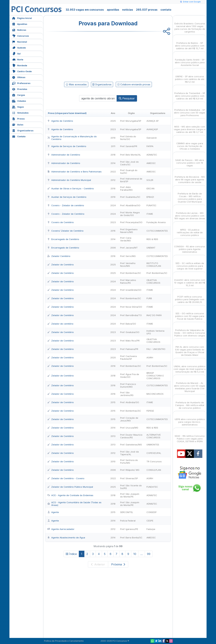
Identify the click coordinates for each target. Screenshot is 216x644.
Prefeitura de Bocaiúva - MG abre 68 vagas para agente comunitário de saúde (190, 177)
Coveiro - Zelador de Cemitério (66, 214)
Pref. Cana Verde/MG (126, 239)
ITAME (150, 214)
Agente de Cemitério (60, 121)
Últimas (19, 77)
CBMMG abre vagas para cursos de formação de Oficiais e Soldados (190, 143)
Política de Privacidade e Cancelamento (64, 641)
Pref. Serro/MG (128, 256)
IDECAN (150, 188)
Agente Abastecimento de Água (66, 538)
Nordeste (20, 65)
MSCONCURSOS (155, 394)
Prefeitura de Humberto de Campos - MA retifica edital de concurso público (190, 402)
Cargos (18, 95)
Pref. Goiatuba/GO (130, 332)
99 (149, 554)
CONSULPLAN (154, 470)
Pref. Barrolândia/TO (131, 315)
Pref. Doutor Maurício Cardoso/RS (131, 436)
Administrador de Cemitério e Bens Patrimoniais (74, 172)
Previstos (20, 89)
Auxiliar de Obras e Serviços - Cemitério (71, 188)
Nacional (19, 41)
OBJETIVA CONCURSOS (153, 281)
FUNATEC (151, 205)
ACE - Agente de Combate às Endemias (70, 495)
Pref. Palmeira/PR (129, 349)
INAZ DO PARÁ (154, 315)
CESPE (150, 521)
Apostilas (20, 24)
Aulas (18, 124)
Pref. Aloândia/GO (130, 402)
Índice (71, 554)
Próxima (118, 564)
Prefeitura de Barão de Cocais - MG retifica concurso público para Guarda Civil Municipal (190, 195)
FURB (149, 298)
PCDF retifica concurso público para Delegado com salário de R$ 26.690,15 (190, 296)
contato (166, 10)
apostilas (113, 10)
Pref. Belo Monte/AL (131, 155)
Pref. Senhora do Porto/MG (129, 461)
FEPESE (150, 411)
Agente (53, 512)
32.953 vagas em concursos (85, 10)
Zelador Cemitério (59, 256)
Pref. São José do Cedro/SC (129, 163)
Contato (19, 136)
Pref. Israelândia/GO (131, 290)
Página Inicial (22, 18)
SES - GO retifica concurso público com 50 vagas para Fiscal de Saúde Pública (190, 313)
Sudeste (19, 47)
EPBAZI (150, 197)
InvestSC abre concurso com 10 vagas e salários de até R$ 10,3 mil (190, 280)
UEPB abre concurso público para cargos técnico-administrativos (190, 419)
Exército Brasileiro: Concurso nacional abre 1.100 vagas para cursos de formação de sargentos (190, 25)
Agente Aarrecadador (61, 529)
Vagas (18, 107)
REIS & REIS (152, 239)
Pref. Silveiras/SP (129, 478)
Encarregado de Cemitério (63, 239)
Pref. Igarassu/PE (129, 529)
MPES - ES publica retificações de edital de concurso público (190, 229)
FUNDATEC (152, 487)
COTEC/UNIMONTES (157, 231)
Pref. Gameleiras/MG (131, 445)
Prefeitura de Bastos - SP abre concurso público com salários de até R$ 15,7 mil (190, 43)
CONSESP (152, 512)
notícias (128, 10)
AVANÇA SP (153, 121)
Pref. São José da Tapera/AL (129, 453)
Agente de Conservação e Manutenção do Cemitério (72, 138)
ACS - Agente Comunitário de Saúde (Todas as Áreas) (74, 504)
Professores (21, 83)
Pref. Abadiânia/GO (130, 205)
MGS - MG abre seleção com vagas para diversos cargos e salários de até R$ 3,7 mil (190, 126)
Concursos (20, 36)
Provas (18, 118)
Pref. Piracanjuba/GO (131, 222)
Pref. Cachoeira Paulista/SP (128, 357)
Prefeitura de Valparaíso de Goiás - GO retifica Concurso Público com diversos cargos (190, 330)
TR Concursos (154, 461)
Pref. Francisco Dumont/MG (128, 385)
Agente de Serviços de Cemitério (67, 146)
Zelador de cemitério (60, 324)
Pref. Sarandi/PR (129, 146)
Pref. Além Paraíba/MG (126, 188)
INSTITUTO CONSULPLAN (154, 265)
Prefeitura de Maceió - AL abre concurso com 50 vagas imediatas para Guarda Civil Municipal (190, 384)
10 (135, 554)
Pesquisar (127, 98)
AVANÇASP (152, 129)
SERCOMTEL (127, 512)
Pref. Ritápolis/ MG (130, 470)
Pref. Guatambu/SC (130, 197)
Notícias (19, 30)
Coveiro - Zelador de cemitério (66, 205)
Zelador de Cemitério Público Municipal (70, 487)
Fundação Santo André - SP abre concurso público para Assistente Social (190, 59)
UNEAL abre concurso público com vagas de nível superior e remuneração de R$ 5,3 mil (190, 366)
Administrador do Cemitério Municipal (69, 180)
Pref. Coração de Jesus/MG (129, 419)
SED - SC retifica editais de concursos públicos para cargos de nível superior (190, 263)
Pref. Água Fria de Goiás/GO (130, 376)
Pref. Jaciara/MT (129, 248)
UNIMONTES (153, 445)
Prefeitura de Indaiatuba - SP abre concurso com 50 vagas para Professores (190, 110)
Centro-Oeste (22, 71)
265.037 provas (147, 10)
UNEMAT (151, 248)
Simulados (20, 112)
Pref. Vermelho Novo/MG (128, 265)
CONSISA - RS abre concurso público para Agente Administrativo (190, 246)
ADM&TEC (152, 155)
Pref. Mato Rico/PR (130, 341)
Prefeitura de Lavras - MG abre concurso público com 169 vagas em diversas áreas (190, 213)
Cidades (19, 101)
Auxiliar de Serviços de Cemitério (67, 197)
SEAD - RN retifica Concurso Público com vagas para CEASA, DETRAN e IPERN (190, 436)
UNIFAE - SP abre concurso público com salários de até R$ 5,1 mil (190, 76)
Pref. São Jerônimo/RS (127, 394)
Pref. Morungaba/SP (131, 121)
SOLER (150, 180)
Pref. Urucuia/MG (129, 428)
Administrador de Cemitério (64, 155)
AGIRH (150, 357)
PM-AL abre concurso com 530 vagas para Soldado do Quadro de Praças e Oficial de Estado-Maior (190, 348)
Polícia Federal (128, 521)
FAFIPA (150, 146)
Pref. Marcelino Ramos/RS (128, 281)
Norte (18, 59)
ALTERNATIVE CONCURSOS (154, 436)
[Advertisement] (80, 56)
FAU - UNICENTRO (156, 349)
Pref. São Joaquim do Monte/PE (130, 495)
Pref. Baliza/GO (128, 324)
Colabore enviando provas (134, 84)
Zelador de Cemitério (60, 265)
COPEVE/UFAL (154, 453)
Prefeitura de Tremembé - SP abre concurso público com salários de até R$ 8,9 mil (190, 93)
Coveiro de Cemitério (60, 222)
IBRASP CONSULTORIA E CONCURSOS (155, 376)
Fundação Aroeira (156, 222)
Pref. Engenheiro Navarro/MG (129, 231)
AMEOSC (151, 163)
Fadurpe (151, 529)
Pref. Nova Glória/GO (131, 307)
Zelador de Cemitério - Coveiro (66, 478)
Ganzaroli (152, 138)
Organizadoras (23, 130)
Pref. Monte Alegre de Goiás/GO (130, 214)
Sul (16, 53)
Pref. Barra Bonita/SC (131, 538)
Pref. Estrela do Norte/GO (128, 138)
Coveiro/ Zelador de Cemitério (65, 231)
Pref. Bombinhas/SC (131, 273)
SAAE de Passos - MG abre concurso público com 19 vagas (190, 160)
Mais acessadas (76, 84)
